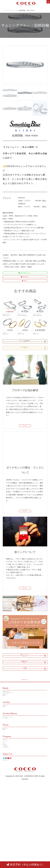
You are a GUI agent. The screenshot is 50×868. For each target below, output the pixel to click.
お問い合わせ (7, 823)
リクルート (7, 820)
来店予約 (23, 291)
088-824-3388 (23, 284)
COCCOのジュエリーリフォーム (14, 781)
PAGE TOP (24, 731)
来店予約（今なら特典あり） (25, 865)
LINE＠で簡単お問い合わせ (24, 276)
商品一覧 (6, 754)
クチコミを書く (8, 847)
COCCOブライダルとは (11, 745)
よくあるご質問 (8, 826)
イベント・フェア (9, 814)
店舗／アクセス (8, 811)
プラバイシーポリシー (11, 828)
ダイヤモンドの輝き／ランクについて (16, 748)
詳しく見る (24, 458)
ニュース (6, 817)
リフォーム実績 (8, 784)
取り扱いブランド (9, 751)
